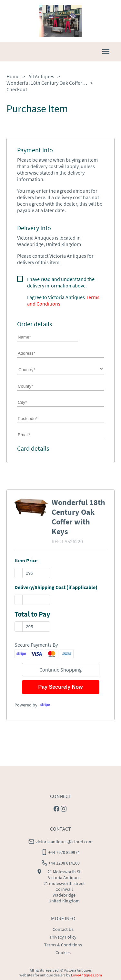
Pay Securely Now (61, 687)
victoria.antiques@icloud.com (64, 842)
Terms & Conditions (63, 945)
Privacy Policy (63, 937)
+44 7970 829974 (64, 852)
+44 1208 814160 (64, 863)
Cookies (63, 953)
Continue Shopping (60, 670)
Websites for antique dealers (42, 975)
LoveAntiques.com (86, 975)
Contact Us (63, 929)
